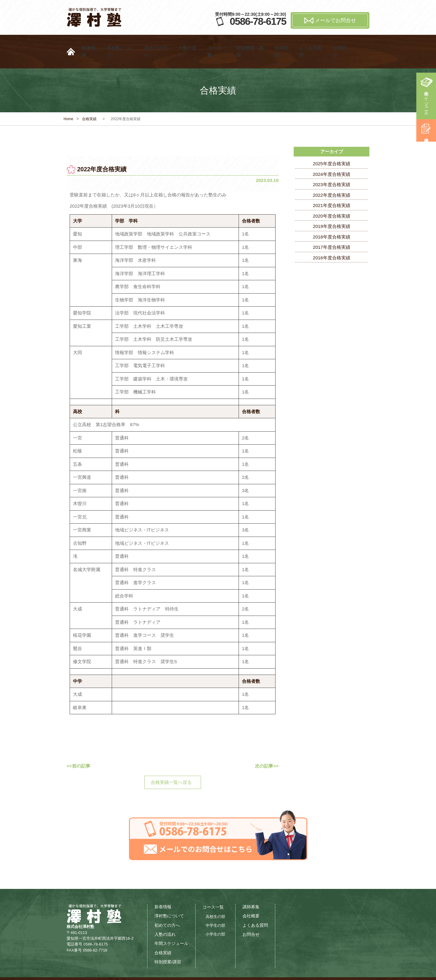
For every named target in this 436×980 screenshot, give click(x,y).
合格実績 (283, 44)
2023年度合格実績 (331, 169)
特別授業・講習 (252, 44)
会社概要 (251, 901)
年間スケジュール (426, 101)
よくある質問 (312, 44)
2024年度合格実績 (331, 159)
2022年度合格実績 (331, 180)
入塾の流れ (189, 44)
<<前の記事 (78, 751)
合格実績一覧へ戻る (171, 767)
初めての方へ (158, 44)
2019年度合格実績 (331, 211)
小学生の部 (215, 919)
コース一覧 (218, 44)
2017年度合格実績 (331, 232)
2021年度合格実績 (331, 190)
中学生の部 (215, 910)
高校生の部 (215, 901)
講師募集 (251, 892)
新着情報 (91, 44)
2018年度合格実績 (331, 222)
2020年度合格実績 (331, 201)
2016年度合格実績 (331, 243)
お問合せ (341, 44)
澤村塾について (122, 44)
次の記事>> (267, 751)
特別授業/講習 (168, 947)
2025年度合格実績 (331, 148)
